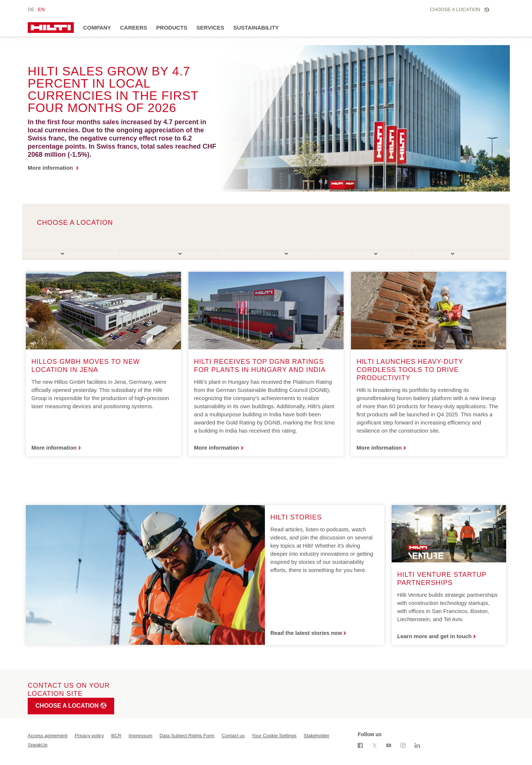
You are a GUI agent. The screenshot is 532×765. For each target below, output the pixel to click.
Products (172, 28)
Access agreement (48, 736)
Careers (134, 28)
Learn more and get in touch (434, 636)
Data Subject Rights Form (187, 736)
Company (97, 28)
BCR (116, 736)
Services (210, 28)
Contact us (233, 736)
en (41, 9)
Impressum (140, 736)
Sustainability (256, 28)
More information (51, 168)
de (31, 9)
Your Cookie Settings (274, 736)
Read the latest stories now (306, 633)
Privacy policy (89, 736)
